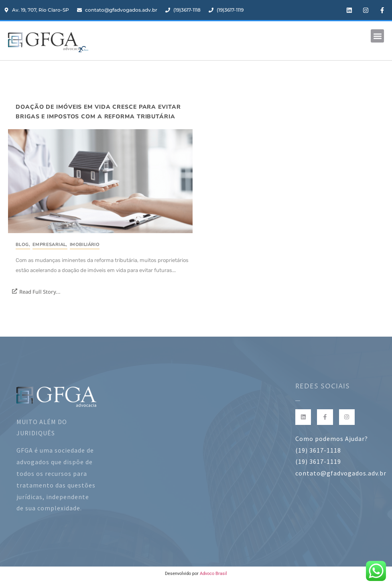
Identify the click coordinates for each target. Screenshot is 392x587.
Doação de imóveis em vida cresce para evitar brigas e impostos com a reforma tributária (98, 112)
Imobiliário (85, 245)
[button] (377, 36)
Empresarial (50, 245)
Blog (23, 245)
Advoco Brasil (213, 574)
